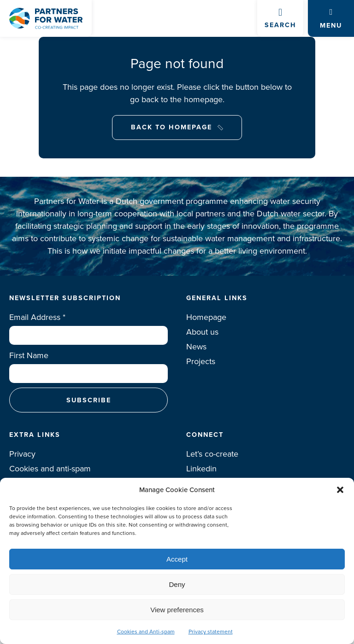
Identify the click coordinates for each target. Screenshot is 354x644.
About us (202, 332)
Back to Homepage (171, 127)
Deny (177, 584)
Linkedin (201, 469)
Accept (177, 559)
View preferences (177, 610)
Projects (201, 361)
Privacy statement (211, 632)
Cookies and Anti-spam (146, 632)
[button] (340, 490)
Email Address (37, 317)
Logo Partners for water (46, 18)
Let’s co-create (212, 454)
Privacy (22, 454)
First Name (29, 355)
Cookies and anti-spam (50, 469)
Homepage (206, 317)
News (196, 347)
